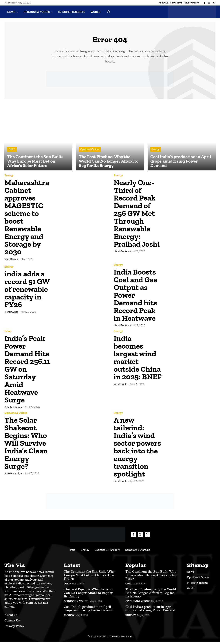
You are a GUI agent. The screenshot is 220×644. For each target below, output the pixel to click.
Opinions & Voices (90, 151)
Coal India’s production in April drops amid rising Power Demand (89, 611)
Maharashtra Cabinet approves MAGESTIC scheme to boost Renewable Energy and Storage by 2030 (27, 219)
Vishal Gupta (11, 261)
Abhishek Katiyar (13, 409)
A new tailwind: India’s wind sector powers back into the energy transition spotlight (137, 449)
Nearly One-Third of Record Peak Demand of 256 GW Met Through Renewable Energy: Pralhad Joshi (137, 215)
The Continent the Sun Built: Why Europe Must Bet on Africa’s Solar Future (89, 577)
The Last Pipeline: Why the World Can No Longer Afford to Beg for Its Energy (89, 595)
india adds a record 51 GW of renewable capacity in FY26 (27, 291)
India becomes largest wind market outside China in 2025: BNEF (138, 360)
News (8, 333)
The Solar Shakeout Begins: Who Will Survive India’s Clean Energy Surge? (26, 445)
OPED (12, 151)
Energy (156, 151)
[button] (109, 12)
